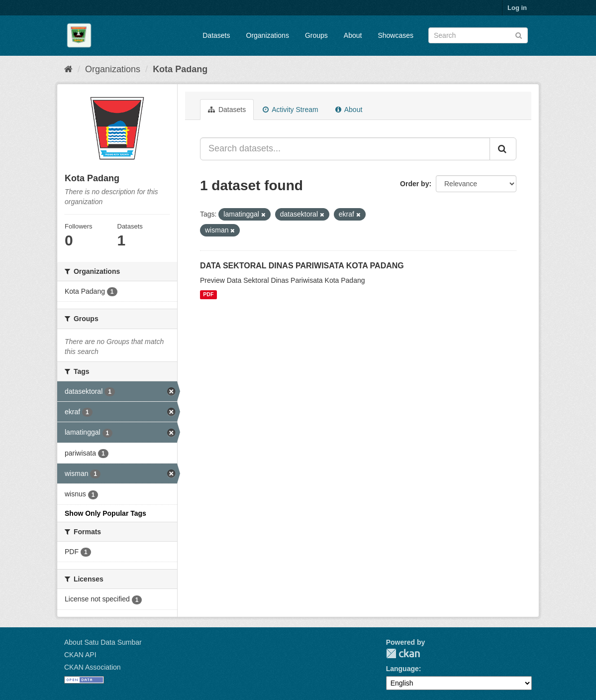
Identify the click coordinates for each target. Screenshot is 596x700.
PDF (208, 295)
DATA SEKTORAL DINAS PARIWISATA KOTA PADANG (302, 266)
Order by (414, 184)
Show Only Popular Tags (105, 513)
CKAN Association (93, 667)
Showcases (396, 35)
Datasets (216, 35)
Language (402, 669)
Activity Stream (290, 110)
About (353, 35)
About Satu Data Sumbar (103, 642)
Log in (517, 8)
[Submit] (519, 35)
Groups (316, 35)
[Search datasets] (478, 35)
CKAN (403, 653)
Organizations (268, 35)
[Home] (68, 69)
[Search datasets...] (345, 149)
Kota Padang (180, 69)
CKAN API (80, 655)
